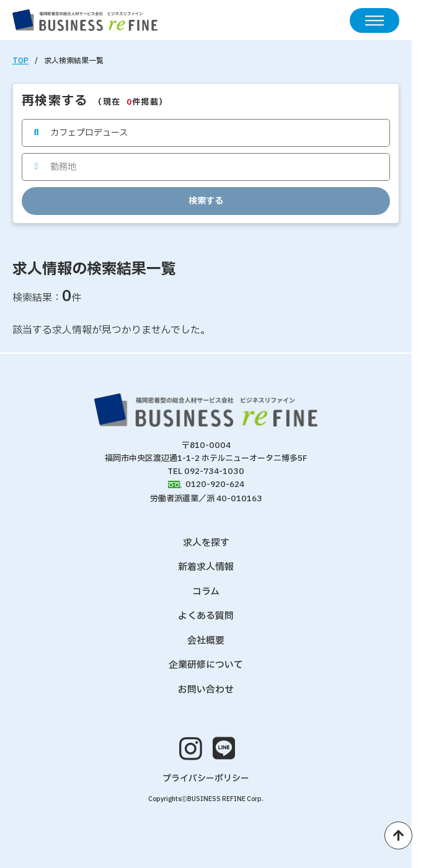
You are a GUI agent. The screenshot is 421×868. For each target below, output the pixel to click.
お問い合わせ (206, 690)
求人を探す (206, 543)
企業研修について (206, 665)
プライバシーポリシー (206, 778)
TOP (20, 61)
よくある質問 (206, 616)
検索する (206, 201)
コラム (206, 592)
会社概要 (206, 641)
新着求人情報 (206, 567)
